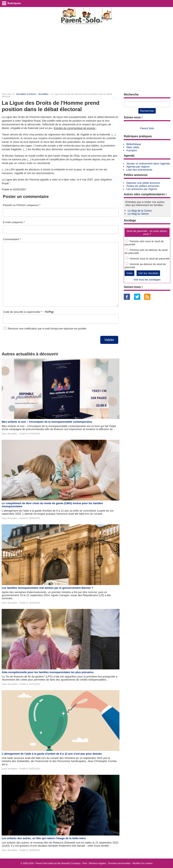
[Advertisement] (86, 59)
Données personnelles (119, 863)
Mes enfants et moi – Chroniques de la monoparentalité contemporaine (47, 422)
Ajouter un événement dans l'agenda (148, 163)
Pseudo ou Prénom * (22, 205)
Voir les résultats (148, 273)
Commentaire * (12, 239)
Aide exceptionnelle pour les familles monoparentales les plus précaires (48, 672)
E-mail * (14, 222)
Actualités (43, 94)
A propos (132, 150)
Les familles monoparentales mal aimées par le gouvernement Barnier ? (47, 588)
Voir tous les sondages (147, 280)
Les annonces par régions (142, 189)
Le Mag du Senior (138, 214)
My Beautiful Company (69, 863)
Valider (109, 340)
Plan (85, 863)
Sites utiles (133, 147)
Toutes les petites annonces (143, 186)
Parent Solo (147, 128)
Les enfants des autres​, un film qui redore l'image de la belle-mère (44, 838)
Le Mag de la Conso (140, 211)
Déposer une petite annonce (143, 183)
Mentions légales (98, 863)
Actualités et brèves (26, 94)
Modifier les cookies (143, 863)
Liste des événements (139, 170)
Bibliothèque (134, 144)
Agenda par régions (138, 167)
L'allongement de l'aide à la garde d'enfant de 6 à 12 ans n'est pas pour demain (52, 754)
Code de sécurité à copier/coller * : (28, 312)
